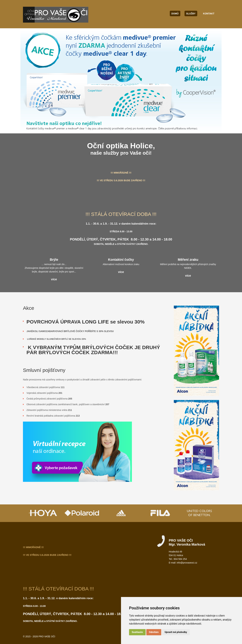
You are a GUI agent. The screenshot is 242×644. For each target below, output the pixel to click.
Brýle (54, 260)
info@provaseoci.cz (187, 563)
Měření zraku (188, 260)
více (54, 279)
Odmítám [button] (154, 632)
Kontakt (209, 14)
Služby (191, 14)
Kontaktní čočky (121, 260)
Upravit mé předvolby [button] (176, 632)
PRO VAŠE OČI (47, 636)
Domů (175, 14)
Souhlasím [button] (137, 632)
